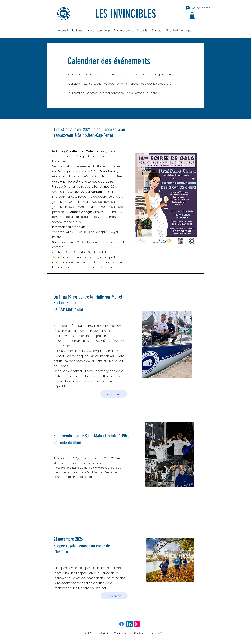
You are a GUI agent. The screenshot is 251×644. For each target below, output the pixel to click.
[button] (192, 16)
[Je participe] (114, 394)
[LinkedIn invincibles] (129, 624)
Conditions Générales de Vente (150, 633)
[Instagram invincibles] (137, 624)
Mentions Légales (123, 633)
